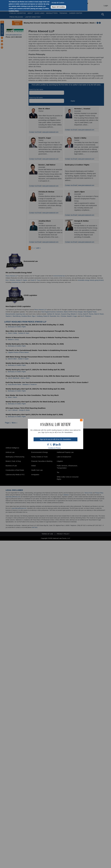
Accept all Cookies (58, 3)
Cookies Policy (14, 11)
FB (48, 445)
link (57, 445)
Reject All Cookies (58, 7)
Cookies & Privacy (55, 448)
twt (51, 445)
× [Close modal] (81, 420)
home (60, 445)
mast (54, 445)
